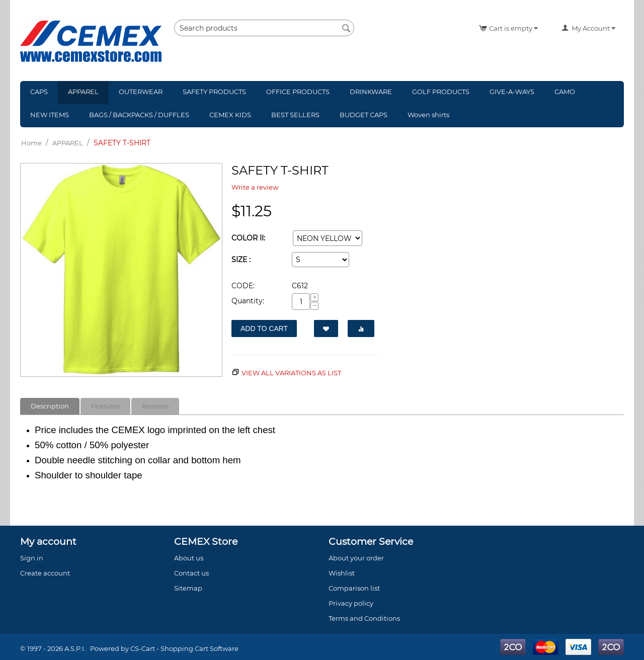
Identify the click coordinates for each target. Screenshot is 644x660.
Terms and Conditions (364, 618)
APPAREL (83, 92)
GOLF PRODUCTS (441, 92)
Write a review (255, 187)
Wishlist (342, 573)
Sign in (32, 558)
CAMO (565, 92)
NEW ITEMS (50, 115)
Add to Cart (264, 328)
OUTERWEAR (141, 92)
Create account (45, 573)
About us (189, 558)
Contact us (191, 573)
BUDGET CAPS (364, 115)
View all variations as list (291, 373)
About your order (356, 558)
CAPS (39, 92)
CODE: (243, 286)
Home (31, 143)
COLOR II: (248, 238)
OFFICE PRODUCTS (298, 92)
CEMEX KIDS (230, 115)
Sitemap (188, 588)
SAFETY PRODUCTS (214, 92)
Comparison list (354, 588)
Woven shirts (428, 115)
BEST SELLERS (295, 115)
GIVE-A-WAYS (512, 92)
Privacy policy (351, 603)
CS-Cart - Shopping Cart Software (184, 648)
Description (50, 406)
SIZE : (241, 260)
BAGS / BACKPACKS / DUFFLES (139, 115)
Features (105, 406)
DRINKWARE (371, 92)
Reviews (155, 406)
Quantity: (248, 301)
